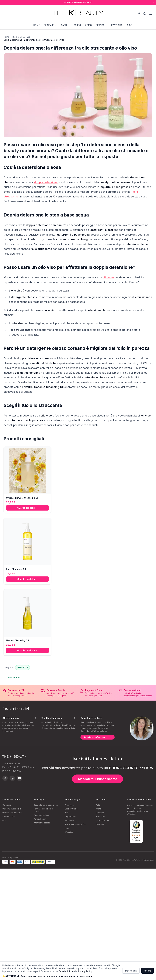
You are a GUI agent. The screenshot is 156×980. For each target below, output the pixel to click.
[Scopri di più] (35, 718)
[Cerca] (139, 13)
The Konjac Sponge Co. (75, 824)
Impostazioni (131, 971)
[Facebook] (5, 778)
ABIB (98, 805)
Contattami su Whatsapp (94, 737)
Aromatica (69, 805)
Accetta (148, 971)
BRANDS (102, 25)
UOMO (88, 25)
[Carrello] (151, 13)
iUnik (67, 813)
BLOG (131, 25)
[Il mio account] (145, 13)
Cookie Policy (66, 971)
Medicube (100, 817)
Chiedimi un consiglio (12, 809)
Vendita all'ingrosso (52, 718)
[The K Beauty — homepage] (78, 13)
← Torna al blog (12, 678)
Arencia (99, 809)
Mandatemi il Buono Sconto (98, 779)
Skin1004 (100, 824)
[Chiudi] (153, 2)
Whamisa (69, 832)
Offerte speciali (11, 718)
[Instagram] (12, 778)
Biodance (100, 813)
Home (6, 37)
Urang (67, 828)
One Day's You (102, 820)
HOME (37, 25)
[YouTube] (19, 778)
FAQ (4, 820)
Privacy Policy (40, 819)
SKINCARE (50, 25)
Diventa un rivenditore (12, 813)
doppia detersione (46, 182)
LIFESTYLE (25, 37)
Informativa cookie (42, 823)
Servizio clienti (9, 817)
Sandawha (69, 820)
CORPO (77, 25)
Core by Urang (71, 809)
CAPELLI (65, 25)
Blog (15, 37)
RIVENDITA (117, 25)
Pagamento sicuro (41, 815)
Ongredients (70, 817)
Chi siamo (7, 805)
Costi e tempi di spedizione (46, 805)
